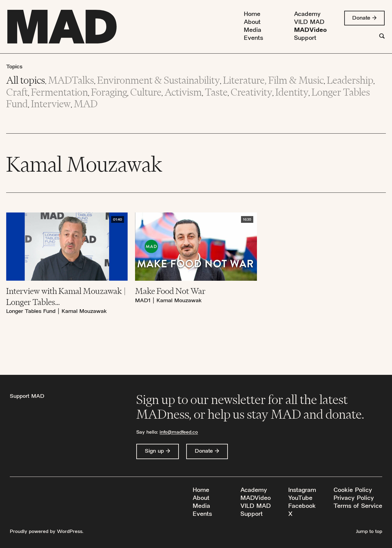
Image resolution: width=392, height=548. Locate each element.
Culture (146, 92)
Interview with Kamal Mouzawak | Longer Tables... (66, 296)
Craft (17, 92)
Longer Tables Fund (31, 312)
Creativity (251, 92)
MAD (86, 104)
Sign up (154, 451)
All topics (26, 80)
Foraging (109, 92)
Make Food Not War (170, 291)
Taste (216, 92)
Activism (183, 92)
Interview (51, 104)
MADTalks (71, 80)
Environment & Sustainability (158, 80)
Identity (292, 92)
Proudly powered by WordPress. (47, 532)
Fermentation (59, 92)
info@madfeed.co (179, 433)
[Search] (382, 37)
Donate (361, 18)
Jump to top (369, 532)
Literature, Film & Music (273, 80)
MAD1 (143, 301)
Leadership (350, 80)
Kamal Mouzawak (84, 312)
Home (252, 15)
